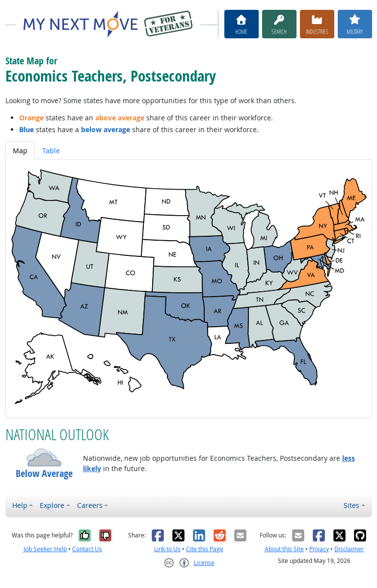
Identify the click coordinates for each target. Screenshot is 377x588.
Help (20, 505)
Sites (351, 505)
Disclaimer (349, 549)
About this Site (284, 549)
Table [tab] (51, 151)
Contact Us (87, 549)
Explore (52, 505)
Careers (90, 505)
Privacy (319, 549)
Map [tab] (20, 151)
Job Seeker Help (45, 549)
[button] (44, 457)
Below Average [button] (44, 474)
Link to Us (167, 549)
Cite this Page (205, 549)
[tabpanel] (189, 289)
